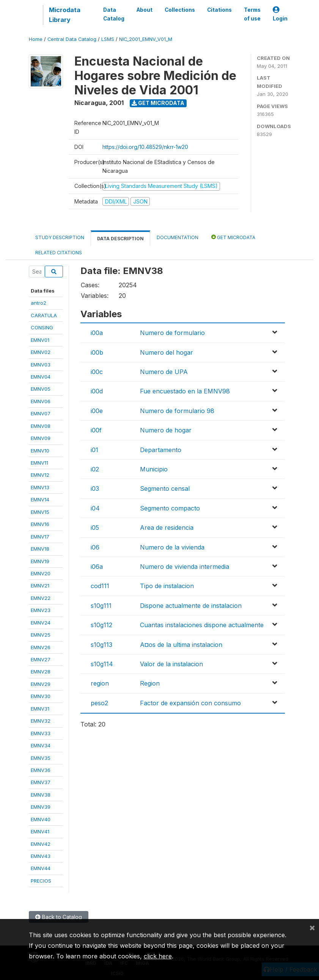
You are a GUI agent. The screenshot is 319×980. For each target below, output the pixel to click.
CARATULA (44, 315)
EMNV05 (41, 389)
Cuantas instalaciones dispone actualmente (202, 625)
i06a (97, 567)
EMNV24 (41, 623)
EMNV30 (41, 696)
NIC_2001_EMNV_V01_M (146, 39)
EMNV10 (40, 451)
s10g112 (101, 625)
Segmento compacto (170, 508)
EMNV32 (41, 721)
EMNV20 (41, 573)
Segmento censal (165, 488)
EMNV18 (40, 549)
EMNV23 (41, 610)
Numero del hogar (167, 352)
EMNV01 (40, 340)
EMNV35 (41, 758)
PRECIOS (41, 881)
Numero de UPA (164, 372)
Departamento (161, 450)
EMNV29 (41, 684)
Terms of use (252, 14)
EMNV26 (41, 647)
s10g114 (102, 664)
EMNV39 (41, 807)
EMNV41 (40, 831)
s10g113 (101, 645)
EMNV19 (40, 561)
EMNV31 (40, 709)
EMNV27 (41, 659)
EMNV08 (41, 426)
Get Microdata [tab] (233, 237)
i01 (94, 450)
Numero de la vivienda (172, 547)
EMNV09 (41, 438)
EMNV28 (41, 672)
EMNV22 (41, 598)
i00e (97, 411)
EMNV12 (40, 475)
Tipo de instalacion (167, 586)
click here (158, 956)
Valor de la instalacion (171, 664)
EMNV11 (39, 463)
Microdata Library (65, 15)
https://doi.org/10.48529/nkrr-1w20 (145, 147)
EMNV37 (41, 782)
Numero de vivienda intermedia (185, 567)
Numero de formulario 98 (177, 411)
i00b (97, 352)
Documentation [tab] (178, 237)
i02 (95, 469)
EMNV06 (41, 401)
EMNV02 (41, 352)
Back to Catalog (59, 917)
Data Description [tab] (120, 239)
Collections (180, 10)
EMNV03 (41, 365)
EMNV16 (40, 524)
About (145, 10)
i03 (95, 488)
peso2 (99, 703)
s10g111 (101, 606)
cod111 (100, 586)
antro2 (38, 303)
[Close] (312, 927)
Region (150, 683)
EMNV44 (41, 868)
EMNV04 (41, 377)
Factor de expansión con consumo (190, 703)
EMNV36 (41, 770)
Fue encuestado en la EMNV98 (185, 391)
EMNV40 (41, 819)
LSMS (108, 39)
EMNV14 (40, 499)
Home (36, 39)
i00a (97, 333)
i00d (97, 391)
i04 (95, 508)
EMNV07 (41, 413)
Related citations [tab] (59, 253)
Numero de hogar (166, 430)
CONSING (42, 327)
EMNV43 (41, 856)
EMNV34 (41, 745)
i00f (96, 430)
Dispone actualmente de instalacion (191, 606)
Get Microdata (158, 103)
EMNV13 (40, 487)
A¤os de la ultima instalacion (181, 645)
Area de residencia (167, 528)
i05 (95, 528)
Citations (219, 10)
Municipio (154, 469)
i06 (95, 547)
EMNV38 (41, 795)
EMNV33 (41, 733)
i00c (97, 372)
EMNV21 (40, 585)
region (100, 683)
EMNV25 (41, 635)
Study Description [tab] (60, 237)
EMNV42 (41, 844)
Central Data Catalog (72, 39)
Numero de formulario (172, 333)
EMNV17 (40, 537)
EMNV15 (40, 512)
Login (280, 14)
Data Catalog (114, 14)
